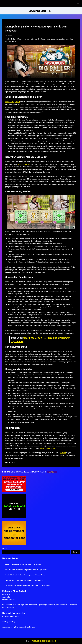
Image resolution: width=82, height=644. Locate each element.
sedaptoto (23, 627)
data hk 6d (6, 597)
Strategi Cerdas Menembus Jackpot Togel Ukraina (23, 564)
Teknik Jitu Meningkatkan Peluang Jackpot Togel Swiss (25, 575)
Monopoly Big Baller (13, 102)
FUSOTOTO (6, 594)
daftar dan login (18, 605)
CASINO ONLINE (10, 23)
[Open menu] (78, 3)
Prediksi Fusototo (9, 600)
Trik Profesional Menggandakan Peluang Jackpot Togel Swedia (28, 585)
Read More (10, 462)
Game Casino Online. (47, 448)
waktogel (6, 622)
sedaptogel (6, 627)
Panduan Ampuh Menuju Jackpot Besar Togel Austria (24, 580)
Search (5, 549)
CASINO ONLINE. (25, 164)
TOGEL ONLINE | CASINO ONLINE (44, 641)
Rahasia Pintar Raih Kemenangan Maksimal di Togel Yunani (26, 570)
